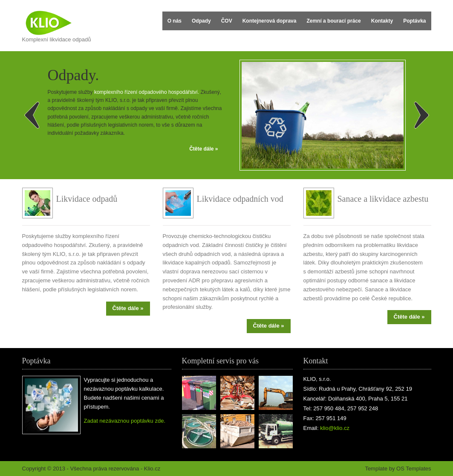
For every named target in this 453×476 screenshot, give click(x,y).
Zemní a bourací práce (333, 21)
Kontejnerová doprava (270, 21)
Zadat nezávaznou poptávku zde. (125, 421)
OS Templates (414, 469)
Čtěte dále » (203, 149)
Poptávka (414, 21)
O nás (175, 21)
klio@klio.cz (335, 428)
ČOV (227, 21)
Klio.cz (152, 469)
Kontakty (382, 21)
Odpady (201, 21)
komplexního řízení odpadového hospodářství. (147, 92)
